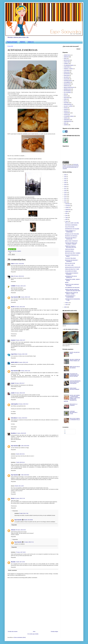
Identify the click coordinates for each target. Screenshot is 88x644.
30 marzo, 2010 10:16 (19, 276)
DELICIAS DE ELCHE (70, 263)
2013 (65, 196)
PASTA (65, 96)
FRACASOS (67, 75)
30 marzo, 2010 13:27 (20, 340)
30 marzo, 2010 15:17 (20, 383)
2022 (65, 179)
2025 (65, 175)
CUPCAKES (67, 70)
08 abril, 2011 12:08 (19, 486)
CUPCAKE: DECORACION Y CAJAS (74, 413)
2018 (65, 186)
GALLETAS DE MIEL (70, 227)
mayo (67, 217)
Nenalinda (13, 433)
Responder (13, 272)
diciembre (68, 204)
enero (67, 305)
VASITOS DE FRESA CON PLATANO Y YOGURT (71, 244)
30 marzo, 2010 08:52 (19, 264)
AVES (65, 58)
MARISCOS (67, 86)
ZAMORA (19, 251)
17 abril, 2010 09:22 (25, 475)
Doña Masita (14, 418)
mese (12, 276)
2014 (65, 194)
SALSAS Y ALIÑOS (68, 106)
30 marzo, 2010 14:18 (25, 371)
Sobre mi (31, 42)
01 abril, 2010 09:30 (25, 446)
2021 (65, 181)
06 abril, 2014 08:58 (28, 520)
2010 (65, 202)
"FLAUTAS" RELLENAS (70, 258)
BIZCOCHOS (67, 60)
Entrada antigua (54, 632)
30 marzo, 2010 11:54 (21, 286)
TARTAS (66, 111)
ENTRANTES (67, 74)
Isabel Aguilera (14, 404)
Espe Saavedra (15, 297)
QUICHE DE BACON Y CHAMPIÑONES (70, 296)
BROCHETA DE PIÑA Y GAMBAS (73, 253)
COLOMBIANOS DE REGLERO (72, 288)
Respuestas (15, 511)
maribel (13, 393)
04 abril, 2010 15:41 (20, 454)
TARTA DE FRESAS (70, 249)
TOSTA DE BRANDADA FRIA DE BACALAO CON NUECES (75, 382)
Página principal (12, 42)
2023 (65, 177)
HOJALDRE (67, 79)
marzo (67, 221)
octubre (67, 208)
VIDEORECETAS (68, 121)
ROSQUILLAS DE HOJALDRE (72, 234)
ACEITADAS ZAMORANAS (71, 225)
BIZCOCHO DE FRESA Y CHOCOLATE (71, 238)
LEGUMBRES (67, 82)
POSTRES (15, 251)
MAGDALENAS (67, 84)
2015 (65, 192)
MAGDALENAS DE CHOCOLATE (73, 267)
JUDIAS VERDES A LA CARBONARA (70, 231)
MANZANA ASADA (69, 251)
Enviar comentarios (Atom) (20, 637)
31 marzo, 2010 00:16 (22, 418)
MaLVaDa (13, 562)
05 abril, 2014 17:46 (24, 513)
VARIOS (66, 118)
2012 (65, 198)
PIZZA (65, 99)
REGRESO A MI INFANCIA (71, 236)
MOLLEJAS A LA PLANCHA (74, 405)
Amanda (13, 340)
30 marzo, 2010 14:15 (23, 362)
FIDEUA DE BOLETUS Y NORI (72, 269)
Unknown (13, 530)
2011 (65, 200)
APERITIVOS (67, 55)
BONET (67, 283)
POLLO (66, 101)
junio (67, 215)
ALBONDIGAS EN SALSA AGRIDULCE (71, 277)
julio (66, 213)
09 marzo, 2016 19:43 (21, 530)
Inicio (34, 632)
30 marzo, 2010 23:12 (23, 404)
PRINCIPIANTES (68, 104)
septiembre (68, 210)
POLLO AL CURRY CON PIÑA (72, 223)
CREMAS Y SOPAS (68, 69)
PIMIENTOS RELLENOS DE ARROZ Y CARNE (72, 293)
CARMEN (13, 286)
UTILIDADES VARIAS (69, 116)
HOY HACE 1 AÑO (69, 265)
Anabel (13, 383)
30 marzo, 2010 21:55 (20, 393)
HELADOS (66, 77)
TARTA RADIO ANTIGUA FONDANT (75, 389)
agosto (67, 212)
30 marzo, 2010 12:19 (25, 297)
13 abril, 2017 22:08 (20, 562)
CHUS (12, 264)
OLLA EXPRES (67, 92)
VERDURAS (67, 120)
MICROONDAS (67, 91)
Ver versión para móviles (33, 634)
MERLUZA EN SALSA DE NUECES (75, 367)
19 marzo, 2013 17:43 (20, 498)
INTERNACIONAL (68, 81)
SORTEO (66, 109)
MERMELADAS (67, 89)
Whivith (13, 307)
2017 (65, 188)
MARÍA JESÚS (14, 362)
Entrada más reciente (13, 632)
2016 (65, 190)
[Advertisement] (33, 620)
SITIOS (66, 108)
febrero (67, 303)
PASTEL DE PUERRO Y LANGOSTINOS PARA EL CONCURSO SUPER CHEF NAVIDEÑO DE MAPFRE (72, 398)
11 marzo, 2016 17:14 (29, 542)
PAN (65, 94)
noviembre (68, 206)
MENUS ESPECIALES (69, 87)
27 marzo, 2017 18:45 (21, 552)
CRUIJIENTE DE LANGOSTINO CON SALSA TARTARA (74, 375)
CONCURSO (67, 67)
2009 (65, 307)
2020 (65, 183)
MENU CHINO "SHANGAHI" (71, 241)
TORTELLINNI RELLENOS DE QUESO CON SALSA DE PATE (73, 290)
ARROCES (66, 57)
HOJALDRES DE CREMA (71, 271)
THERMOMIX (67, 113)
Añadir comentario (12, 570)
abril (66, 219)
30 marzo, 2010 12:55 (20, 307)
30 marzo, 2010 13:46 (22, 354)
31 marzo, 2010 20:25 (21, 433)
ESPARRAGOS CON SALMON (72, 229)
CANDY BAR (67, 62)
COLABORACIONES (69, 65)
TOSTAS (66, 115)
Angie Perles (14, 354)
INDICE (22, 42)
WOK (65, 123)
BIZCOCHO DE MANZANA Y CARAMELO (72, 261)
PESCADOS (67, 98)
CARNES (66, 64)
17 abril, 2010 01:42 (20, 462)
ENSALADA (67, 72)
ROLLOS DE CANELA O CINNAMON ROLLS (75, 419)
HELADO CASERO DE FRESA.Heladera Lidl (75, 360)
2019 (65, 184)
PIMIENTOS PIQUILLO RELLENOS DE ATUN (71, 247)
